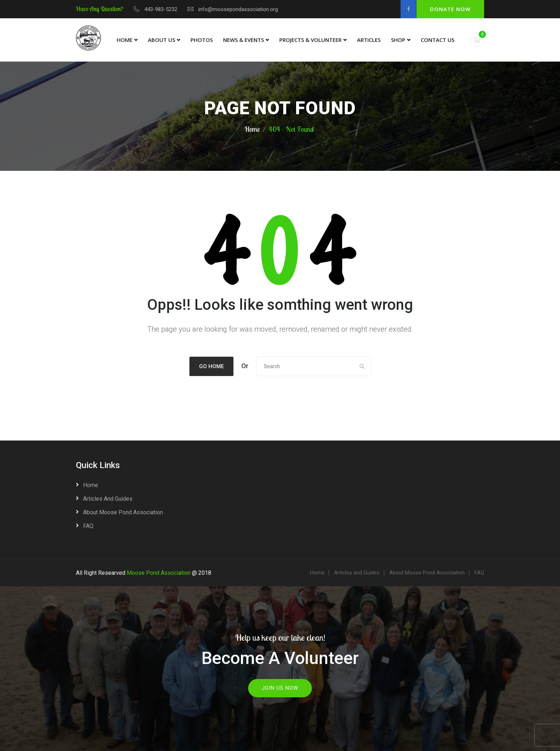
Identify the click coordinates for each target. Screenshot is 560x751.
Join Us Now (280, 688)
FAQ (88, 526)
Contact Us (438, 40)
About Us (161, 40)
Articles (369, 40)
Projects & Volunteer (310, 40)
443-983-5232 (161, 9)
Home (125, 40)
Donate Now (450, 9)
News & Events (243, 40)
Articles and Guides (108, 499)
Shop (398, 40)
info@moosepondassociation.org (238, 9)
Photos (202, 40)
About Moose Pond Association (123, 512)
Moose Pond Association (159, 573)
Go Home (211, 366)
